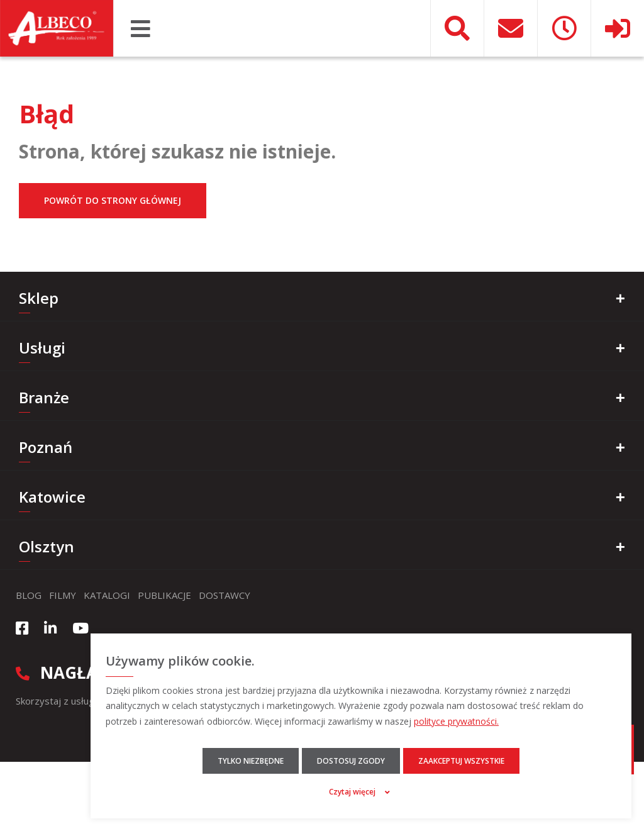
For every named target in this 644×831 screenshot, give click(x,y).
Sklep (39, 298)
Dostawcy (225, 595)
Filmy (63, 595)
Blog (29, 595)
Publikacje (164, 595)
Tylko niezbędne (251, 761)
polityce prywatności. (456, 721)
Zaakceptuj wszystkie (461, 761)
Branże (44, 397)
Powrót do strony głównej (113, 200)
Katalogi (107, 595)
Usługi (42, 348)
